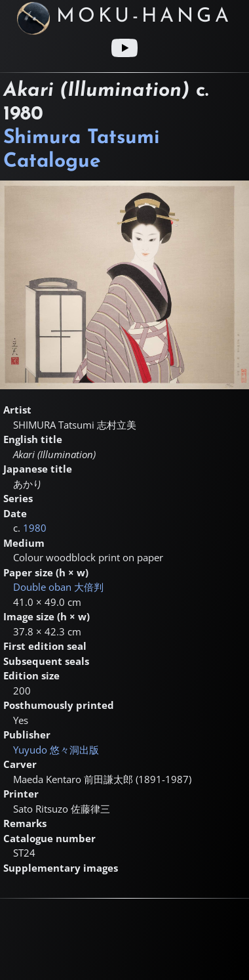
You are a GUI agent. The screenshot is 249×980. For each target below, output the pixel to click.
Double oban (58, 587)
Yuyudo (56, 750)
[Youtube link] (125, 48)
